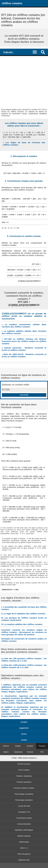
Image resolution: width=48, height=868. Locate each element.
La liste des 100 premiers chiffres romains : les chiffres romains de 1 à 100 (24, 660)
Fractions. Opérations (24, 776)
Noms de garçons (24, 854)
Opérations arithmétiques (24, 830)
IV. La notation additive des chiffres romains (22, 624)
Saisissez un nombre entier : (16, 385)
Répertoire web (24, 860)
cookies (24, 740)
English (18, 746)
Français (42, 746)
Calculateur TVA (24, 812)
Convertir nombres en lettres (24, 788)
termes (24, 734)
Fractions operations (24, 782)
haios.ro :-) (24, 848)
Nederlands (18, 752)
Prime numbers (24, 770)
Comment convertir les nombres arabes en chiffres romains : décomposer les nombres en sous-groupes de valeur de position (24, 632)
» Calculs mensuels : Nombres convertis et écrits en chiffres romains (24, 349)
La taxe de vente (24, 806)
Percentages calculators (24, 800)
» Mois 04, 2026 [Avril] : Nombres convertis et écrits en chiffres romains (24, 355)
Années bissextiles (24, 824)
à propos (24, 722)
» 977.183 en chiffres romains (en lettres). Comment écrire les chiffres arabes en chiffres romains (24, 341)
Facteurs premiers (24, 764)
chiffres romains (12, 3)
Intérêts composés (24, 836)
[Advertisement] (24, 81)
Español (30, 746)
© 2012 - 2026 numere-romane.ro (24, 758)
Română (30, 752)
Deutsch (6, 746)
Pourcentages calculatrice (24, 794)
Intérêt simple (24, 842)
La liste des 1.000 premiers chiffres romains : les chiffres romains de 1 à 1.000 (24, 666)
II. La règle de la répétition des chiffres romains (23, 614)
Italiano (6, 752)
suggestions (24, 728)
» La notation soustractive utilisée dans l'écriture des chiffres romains (24, 326)
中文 (42, 752)
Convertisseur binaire (24, 818)
